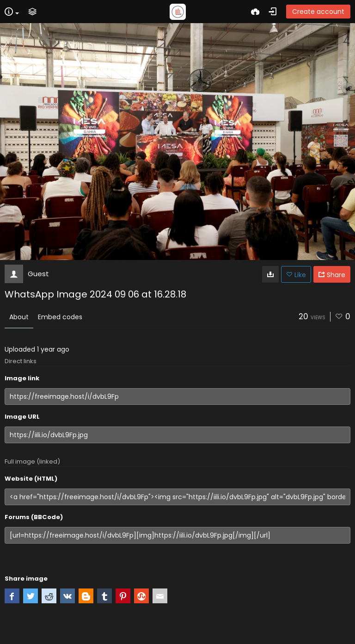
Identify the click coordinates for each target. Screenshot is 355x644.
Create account (318, 12)
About (19, 317)
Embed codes (60, 317)
